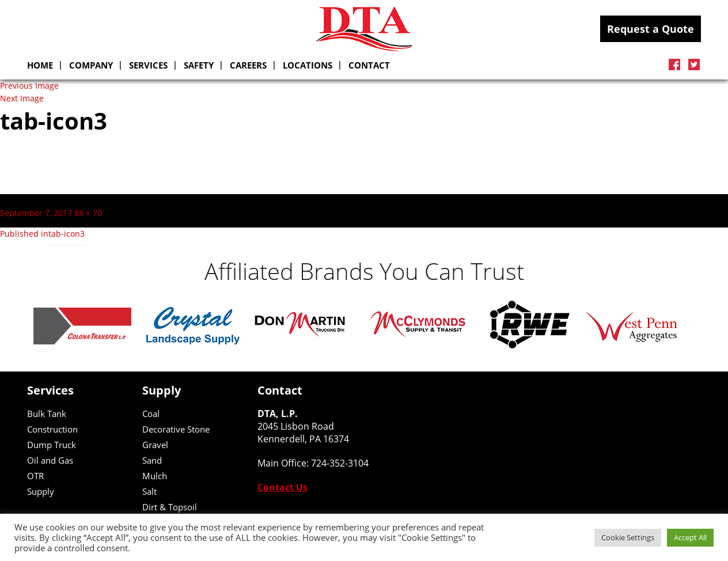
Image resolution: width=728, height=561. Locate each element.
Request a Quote (651, 29)
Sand (152, 460)
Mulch (155, 476)
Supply (41, 491)
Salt (149, 491)
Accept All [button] (690, 537)
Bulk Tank (47, 414)
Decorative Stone (176, 429)
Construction (52, 429)
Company (91, 65)
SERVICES (148, 65)
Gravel (155, 445)
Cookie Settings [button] (628, 537)
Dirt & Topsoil (170, 507)
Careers (248, 65)
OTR (35, 476)
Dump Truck (52, 445)
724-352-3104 (340, 463)
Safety (199, 65)
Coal (151, 414)
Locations (308, 65)
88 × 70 (88, 213)
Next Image (22, 98)
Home (40, 65)
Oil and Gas (50, 460)
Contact (369, 65)
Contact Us (283, 487)
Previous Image (29, 86)
